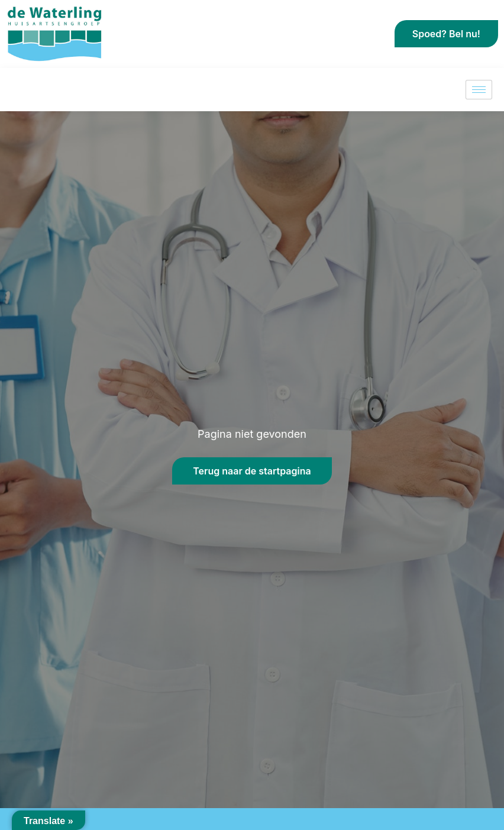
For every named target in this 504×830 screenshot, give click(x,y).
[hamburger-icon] (479, 90)
